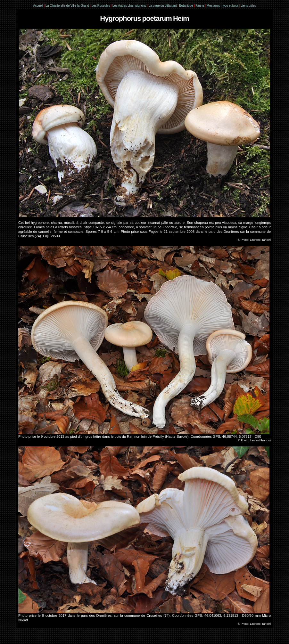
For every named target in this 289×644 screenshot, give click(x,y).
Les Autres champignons (129, 6)
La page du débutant (163, 6)
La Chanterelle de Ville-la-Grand (68, 6)
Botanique (186, 6)
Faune (200, 6)
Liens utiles (248, 6)
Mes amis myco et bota (223, 6)
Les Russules (101, 6)
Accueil (38, 6)
